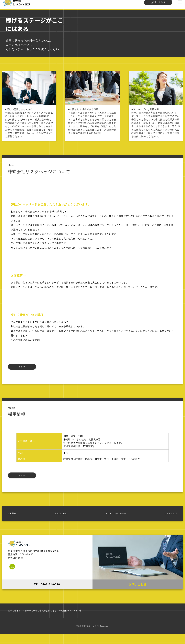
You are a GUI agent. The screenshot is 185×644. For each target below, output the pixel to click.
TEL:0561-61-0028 (47, 592)
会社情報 (12, 521)
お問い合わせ (158, 5)
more (22, 372)
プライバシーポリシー (116, 521)
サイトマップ (171, 521)
